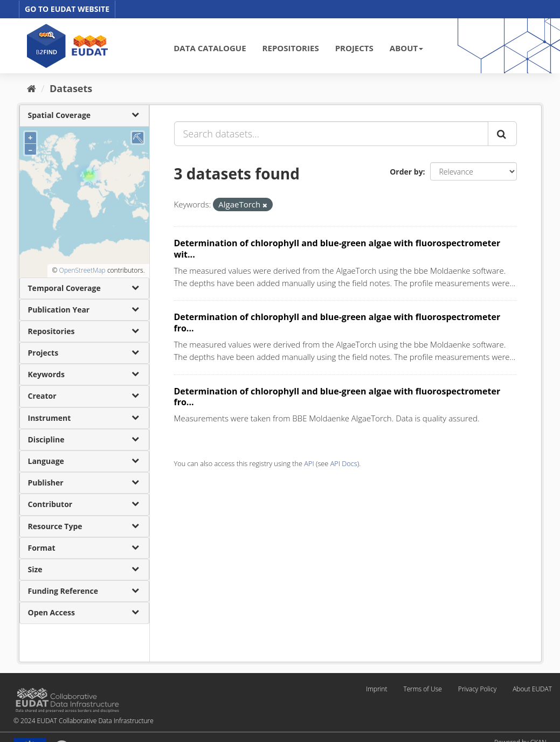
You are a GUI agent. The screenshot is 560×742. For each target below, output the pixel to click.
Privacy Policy (477, 689)
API (309, 463)
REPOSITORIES (291, 48)
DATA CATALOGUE (210, 48)
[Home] (32, 88)
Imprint (376, 689)
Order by (406, 172)
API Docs (344, 463)
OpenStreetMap (82, 270)
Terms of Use (422, 689)
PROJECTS (354, 48)
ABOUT (406, 48)
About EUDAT (532, 689)
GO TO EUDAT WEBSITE (67, 9)
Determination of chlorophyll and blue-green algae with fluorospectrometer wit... (337, 249)
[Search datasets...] (331, 134)
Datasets (71, 88)
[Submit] (502, 134)
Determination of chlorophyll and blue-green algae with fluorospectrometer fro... (337, 323)
